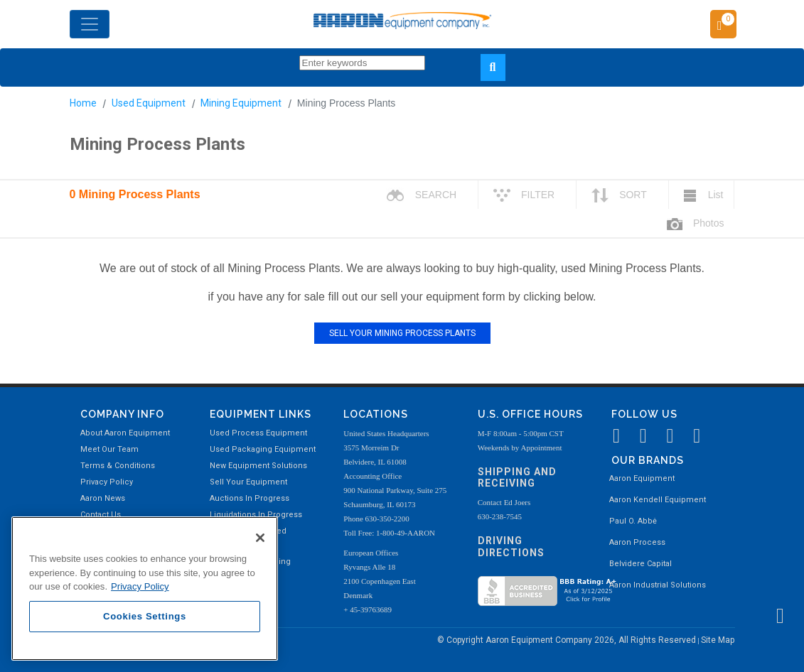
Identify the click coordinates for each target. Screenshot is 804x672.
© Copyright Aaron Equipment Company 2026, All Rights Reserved (568, 640)
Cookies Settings (145, 616)
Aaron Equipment (642, 478)
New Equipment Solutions (258, 466)
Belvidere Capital (640, 564)
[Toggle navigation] (90, 24)
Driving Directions (511, 547)
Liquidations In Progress (256, 515)
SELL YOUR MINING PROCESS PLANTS (402, 333)
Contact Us (101, 515)
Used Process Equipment (258, 433)
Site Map (718, 640)
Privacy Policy (107, 482)
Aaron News (103, 498)
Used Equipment (149, 103)
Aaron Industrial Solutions (658, 585)
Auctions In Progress (250, 498)
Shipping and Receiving (517, 478)
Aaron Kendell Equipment (658, 500)
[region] (145, 589)
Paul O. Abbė (633, 521)
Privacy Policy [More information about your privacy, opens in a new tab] (140, 586)
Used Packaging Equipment (263, 449)
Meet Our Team (109, 449)
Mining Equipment (241, 103)
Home (83, 103)
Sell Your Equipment (248, 482)
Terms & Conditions (118, 466)
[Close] (260, 538)
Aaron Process (637, 542)
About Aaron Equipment (125, 433)
